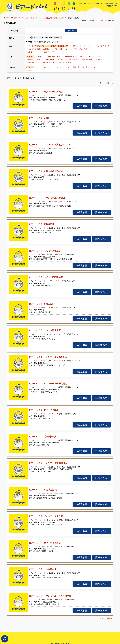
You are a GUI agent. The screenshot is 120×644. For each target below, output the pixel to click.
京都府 (96, 21)
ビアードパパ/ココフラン (60, 67)
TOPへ (5, 640)
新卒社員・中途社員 (80, 67)
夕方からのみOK (48, 63)
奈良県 (112, 21)
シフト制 (81, 57)
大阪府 (101, 21)
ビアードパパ (43, 67)
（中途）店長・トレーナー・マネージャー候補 (70, 49)
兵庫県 (107, 21)
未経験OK (41, 57)
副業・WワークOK (64, 63)
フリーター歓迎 (49, 60)
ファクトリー (95, 67)
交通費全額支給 (54, 57)
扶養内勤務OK (88, 60)
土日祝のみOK (34, 63)
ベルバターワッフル (36, 70)
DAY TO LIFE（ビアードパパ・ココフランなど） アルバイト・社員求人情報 (28, 18)
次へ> (111, 83)
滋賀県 (91, 21)
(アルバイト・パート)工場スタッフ (41, 52)
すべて (31, 46)
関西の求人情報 (60, 18)
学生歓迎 (61, 60)
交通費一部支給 (69, 57)
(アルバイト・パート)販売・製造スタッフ (52, 46)
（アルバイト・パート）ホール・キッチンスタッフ (90, 46)
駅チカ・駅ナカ (34, 60)
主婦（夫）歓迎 (73, 60)
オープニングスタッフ (96, 57)
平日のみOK (100, 60)
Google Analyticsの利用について (60, 643)
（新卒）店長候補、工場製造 (39, 49)
